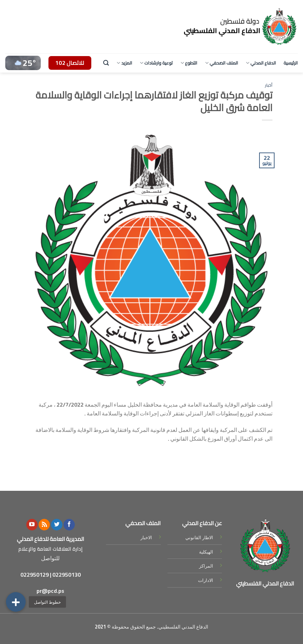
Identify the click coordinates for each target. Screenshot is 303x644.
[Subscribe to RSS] (44, 525)
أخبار (269, 85)
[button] (16, 602)
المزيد (124, 63)
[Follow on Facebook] (69, 525)
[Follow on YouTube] (32, 525)
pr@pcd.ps (50, 591)
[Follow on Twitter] (57, 525)
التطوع (189, 63)
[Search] (106, 63)
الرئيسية (291, 63)
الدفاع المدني (261, 63)
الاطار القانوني (199, 537)
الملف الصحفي (222, 63)
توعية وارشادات (156, 63)
